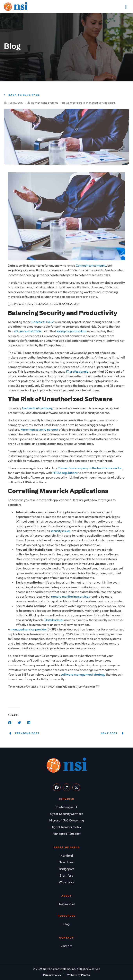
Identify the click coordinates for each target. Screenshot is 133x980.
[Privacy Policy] (52, 975)
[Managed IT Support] (66, 834)
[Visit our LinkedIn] (66, 787)
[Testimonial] (66, 904)
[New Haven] (66, 862)
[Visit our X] (76, 787)
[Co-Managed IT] (66, 807)
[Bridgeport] (66, 869)
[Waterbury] (66, 882)
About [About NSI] (67, 896)
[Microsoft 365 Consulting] (66, 820)
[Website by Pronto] (79, 975)
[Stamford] (66, 875)
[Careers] (66, 946)
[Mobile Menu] (126, 7)
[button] (10, 723)
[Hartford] (66, 855)
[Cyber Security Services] (66, 814)
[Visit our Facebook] (57, 787)
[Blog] (66, 924)
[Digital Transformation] (66, 827)
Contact (66, 938)
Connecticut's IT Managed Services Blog (90, 103)
